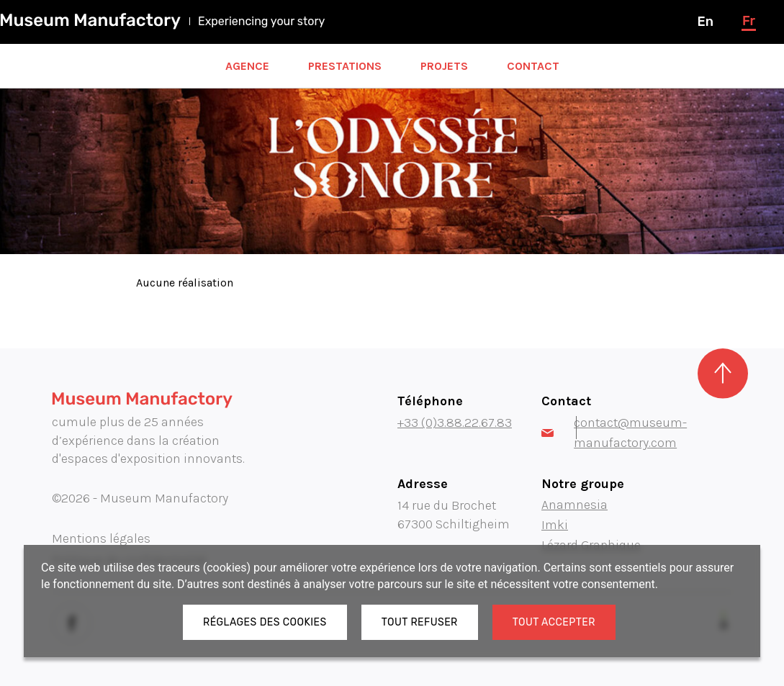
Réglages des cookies (265, 622)
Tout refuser (420, 622)
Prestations (345, 66)
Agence (247, 66)
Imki (555, 525)
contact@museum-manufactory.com (614, 433)
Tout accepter (554, 622)
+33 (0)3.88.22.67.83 (455, 423)
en (705, 22)
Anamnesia (575, 505)
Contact (533, 66)
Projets (444, 66)
